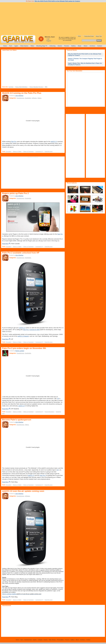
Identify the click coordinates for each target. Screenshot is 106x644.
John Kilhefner (19, 96)
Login (48, 39)
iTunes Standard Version (36, 87)
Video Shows (52, 640)
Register (49, 41)
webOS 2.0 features (23, 336)
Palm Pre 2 (26, 330)
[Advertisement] (53, 19)
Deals (80, 46)
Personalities (60, 640)
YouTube (11, 87)
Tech (11, 46)
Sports (35, 640)
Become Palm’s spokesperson (17, 420)
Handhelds (28, 98)
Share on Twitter (17, 151)
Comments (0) (39, 151)
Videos (39, 98)
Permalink (8, 151)
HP (3, 143)
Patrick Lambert (20, 351)
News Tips (99, 36)
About (85, 46)
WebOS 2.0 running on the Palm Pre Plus (22, 93)
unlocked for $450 (35, 330)
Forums (67, 46)
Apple (16, 46)
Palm (59, 234)
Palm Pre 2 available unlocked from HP (21, 253)
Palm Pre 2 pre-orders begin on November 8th (24, 348)
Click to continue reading (22, 594)
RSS (79, 36)
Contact (100, 46)
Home (5, 46)
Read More (5, 244)
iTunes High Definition (21, 87)
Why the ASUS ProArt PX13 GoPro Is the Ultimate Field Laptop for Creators (57, 1)
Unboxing (52, 46)
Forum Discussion (49, 412)
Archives (92, 46)
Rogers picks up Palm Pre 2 (15, 193)
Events (60, 46)
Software (34, 98)
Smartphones (20, 98)
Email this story (49, 151)
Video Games (24, 46)
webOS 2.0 (54, 142)
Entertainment (28, 640)
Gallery (73, 46)
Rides (32, 46)
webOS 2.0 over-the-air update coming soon (23, 491)
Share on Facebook (28, 151)
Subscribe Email (89, 36)
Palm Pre (14, 142)
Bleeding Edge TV (42, 46)
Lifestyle (40, 640)
